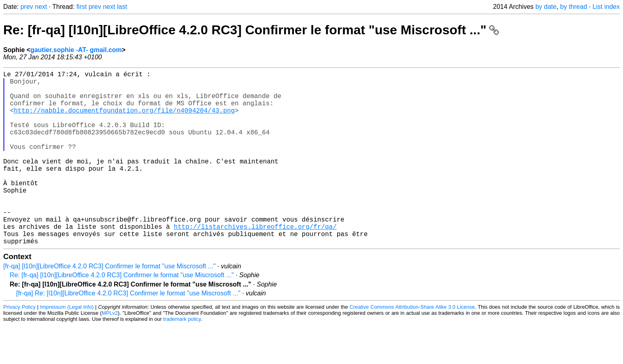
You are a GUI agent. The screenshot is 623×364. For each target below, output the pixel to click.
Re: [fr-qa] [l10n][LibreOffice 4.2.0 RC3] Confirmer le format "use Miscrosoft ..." (251, 30)
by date (546, 7)
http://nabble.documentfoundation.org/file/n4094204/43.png (124, 120)
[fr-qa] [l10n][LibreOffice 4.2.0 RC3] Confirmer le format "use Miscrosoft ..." (109, 305)
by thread (574, 7)
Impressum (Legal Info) (67, 346)
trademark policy (182, 358)
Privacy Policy (19, 346)
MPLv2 (110, 352)
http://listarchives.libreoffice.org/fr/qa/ (255, 262)
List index (606, 7)
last (122, 7)
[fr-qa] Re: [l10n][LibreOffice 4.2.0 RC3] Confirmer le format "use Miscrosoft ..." (128, 332)
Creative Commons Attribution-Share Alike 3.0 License (412, 346)
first (82, 7)
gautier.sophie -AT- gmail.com (76, 50)
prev (27, 7)
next (41, 7)
